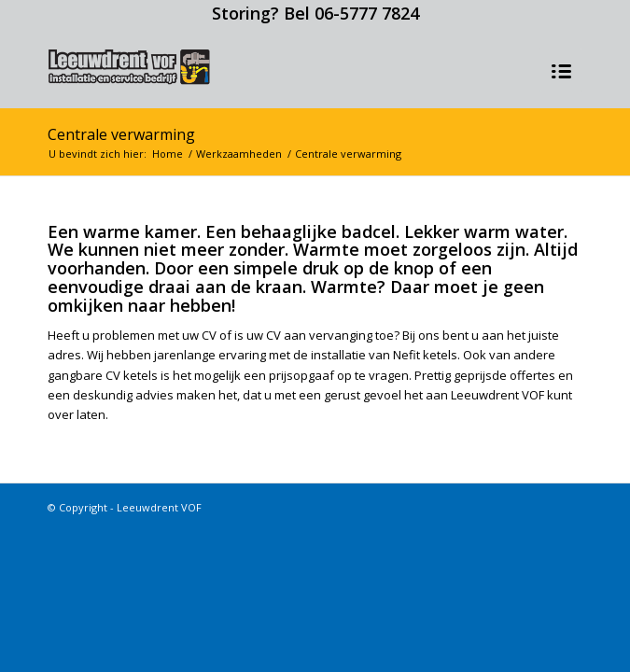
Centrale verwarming (121, 134)
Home (168, 154)
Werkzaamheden (239, 154)
